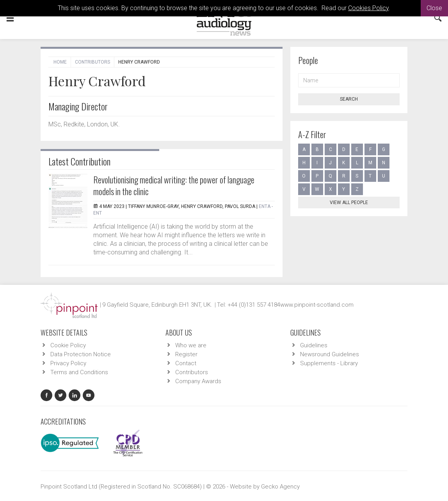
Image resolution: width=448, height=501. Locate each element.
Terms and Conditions (79, 372)
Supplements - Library (329, 363)
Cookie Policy (68, 345)
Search (349, 99)
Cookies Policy (368, 8)
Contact (186, 363)
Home (60, 62)
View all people (349, 203)
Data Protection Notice (81, 354)
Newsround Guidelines (330, 354)
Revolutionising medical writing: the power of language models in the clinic (174, 185)
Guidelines (314, 345)
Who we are (191, 345)
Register (186, 354)
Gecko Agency (280, 487)
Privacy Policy (68, 363)
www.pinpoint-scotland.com (317, 305)
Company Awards (198, 381)
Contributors (92, 62)
